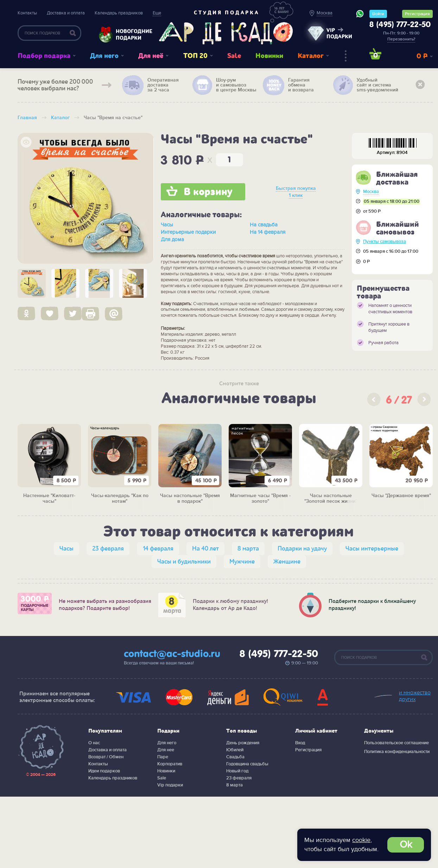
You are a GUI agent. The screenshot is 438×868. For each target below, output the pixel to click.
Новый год (237, 771)
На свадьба (264, 225)
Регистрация (417, 14)
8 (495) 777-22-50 (400, 25)
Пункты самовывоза (385, 242)
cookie (361, 840)
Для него (104, 56)
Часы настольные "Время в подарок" (190, 499)
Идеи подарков (104, 771)
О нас (94, 743)
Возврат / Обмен (106, 757)
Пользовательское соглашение (396, 743)
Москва (371, 192)
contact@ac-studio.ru (172, 654)
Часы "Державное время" (401, 496)
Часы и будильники (184, 562)
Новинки (269, 56)
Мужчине (242, 562)
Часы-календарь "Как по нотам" (120, 499)
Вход (300, 743)
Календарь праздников (119, 13)
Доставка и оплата (66, 13)
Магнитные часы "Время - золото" (260, 499)
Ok (406, 845)
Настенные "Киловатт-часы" (49, 499)
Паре (163, 757)
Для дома (172, 239)
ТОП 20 (195, 56)
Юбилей (235, 750)
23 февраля (108, 549)
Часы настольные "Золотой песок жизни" (331, 499)
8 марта (248, 549)
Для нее (166, 750)
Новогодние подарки (131, 35)
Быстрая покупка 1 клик (296, 192)
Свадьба (235, 757)
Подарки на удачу (302, 549)
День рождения (243, 743)
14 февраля (158, 549)
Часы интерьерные (372, 549)
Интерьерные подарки (188, 232)
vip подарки (339, 33)
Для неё (151, 56)
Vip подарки (170, 785)
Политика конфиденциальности (397, 752)
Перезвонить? (401, 39)
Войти (378, 14)
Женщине (287, 562)
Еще (157, 13)
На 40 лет (205, 549)
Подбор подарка (44, 56)
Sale (234, 56)
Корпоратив (170, 764)
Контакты (27, 13)
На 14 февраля (268, 232)
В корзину (208, 192)
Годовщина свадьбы (247, 764)
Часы (167, 225)
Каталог (311, 56)
